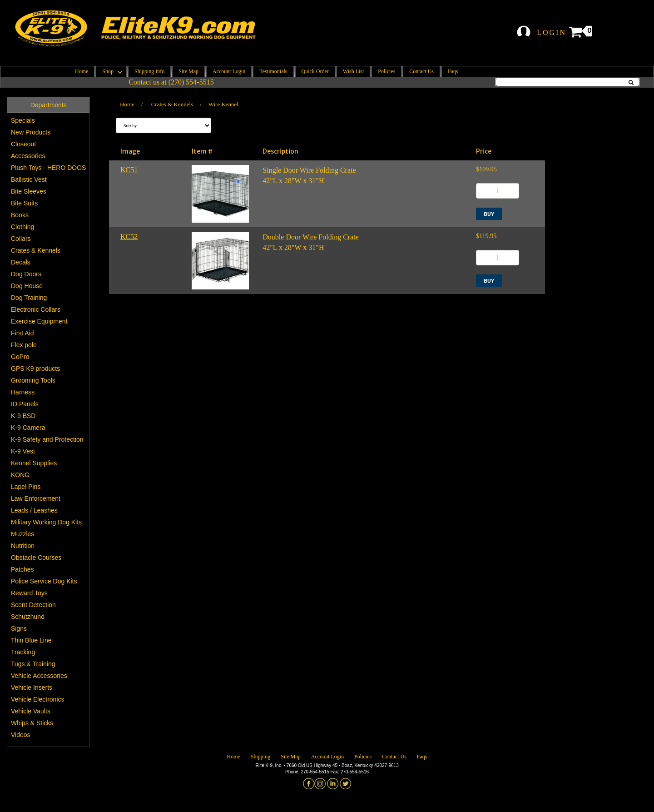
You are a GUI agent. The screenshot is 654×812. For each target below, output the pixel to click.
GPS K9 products (35, 369)
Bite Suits (24, 203)
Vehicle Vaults (31, 711)
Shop (111, 71)
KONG (20, 475)
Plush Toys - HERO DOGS (48, 168)
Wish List (354, 71)
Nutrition (23, 546)
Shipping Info (149, 71)
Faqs (453, 71)
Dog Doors (26, 274)
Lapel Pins (26, 487)
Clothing (22, 227)
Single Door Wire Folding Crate (309, 170)
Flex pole (24, 345)
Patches (22, 569)
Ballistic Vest (29, 179)
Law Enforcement (36, 498)
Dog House (27, 286)
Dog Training (29, 298)
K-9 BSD (23, 416)
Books (20, 215)
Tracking (23, 652)
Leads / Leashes (34, 510)
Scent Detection (33, 605)
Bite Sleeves (29, 191)
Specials (23, 120)
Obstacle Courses (36, 558)
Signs (19, 628)
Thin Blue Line (31, 640)
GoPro (20, 357)
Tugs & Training (33, 664)
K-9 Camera (28, 428)
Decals (21, 262)
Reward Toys (29, 593)
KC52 (129, 237)
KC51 (129, 170)
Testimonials (273, 71)
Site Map (188, 71)
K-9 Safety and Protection (47, 439)
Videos (21, 735)
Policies (386, 71)
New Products (31, 132)
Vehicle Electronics (38, 699)
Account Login (229, 71)
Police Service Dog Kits (44, 581)
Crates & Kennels (36, 250)
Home (82, 71)
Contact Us (421, 71)
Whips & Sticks (32, 723)
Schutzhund (28, 617)
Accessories (28, 156)
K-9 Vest (23, 451)
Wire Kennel (223, 104)
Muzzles (22, 534)
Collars (21, 239)
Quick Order (315, 71)
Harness (23, 392)
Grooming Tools (33, 380)
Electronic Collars (36, 309)
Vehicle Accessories (39, 676)
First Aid (22, 333)
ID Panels (25, 404)
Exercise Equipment (39, 321)
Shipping (260, 757)
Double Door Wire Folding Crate (310, 237)
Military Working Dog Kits (46, 522)
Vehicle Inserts (32, 687)
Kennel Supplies (34, 463)
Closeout (23, 144)
